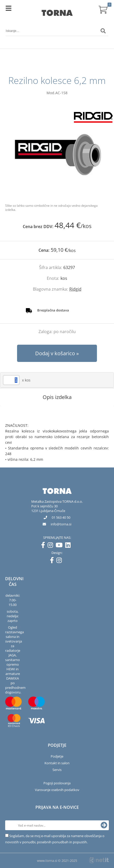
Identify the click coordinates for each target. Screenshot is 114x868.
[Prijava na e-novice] (104, 825)
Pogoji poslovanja (57, 783)
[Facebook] (44, 546)
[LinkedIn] (69, 546)
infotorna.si (61, 524)
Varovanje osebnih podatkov (57, 790)
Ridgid (75, 289)
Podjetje (57, 756)
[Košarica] (103, 9)
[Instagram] (52, 546)
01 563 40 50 (61, 517)
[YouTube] (60, 546)
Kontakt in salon (57, 763)
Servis (57, 770)
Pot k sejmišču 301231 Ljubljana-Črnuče (48, 508)
